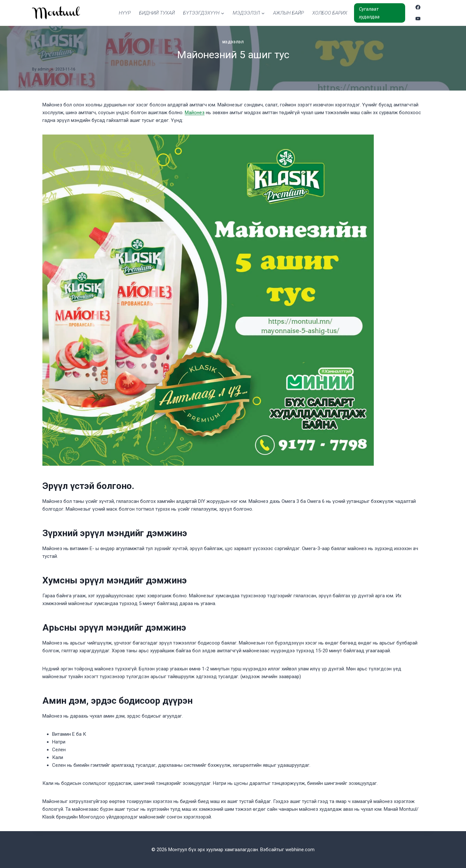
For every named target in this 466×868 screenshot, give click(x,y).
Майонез (195, 113)
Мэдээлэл (233, 42)
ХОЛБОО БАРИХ (330, 13)
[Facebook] (418, 7)
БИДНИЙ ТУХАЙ (157, 13)
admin (43, 69)
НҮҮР (125, 13)
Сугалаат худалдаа (369, 13)
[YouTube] (418, 18)
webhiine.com (300, 850)
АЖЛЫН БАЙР (288, 13)
